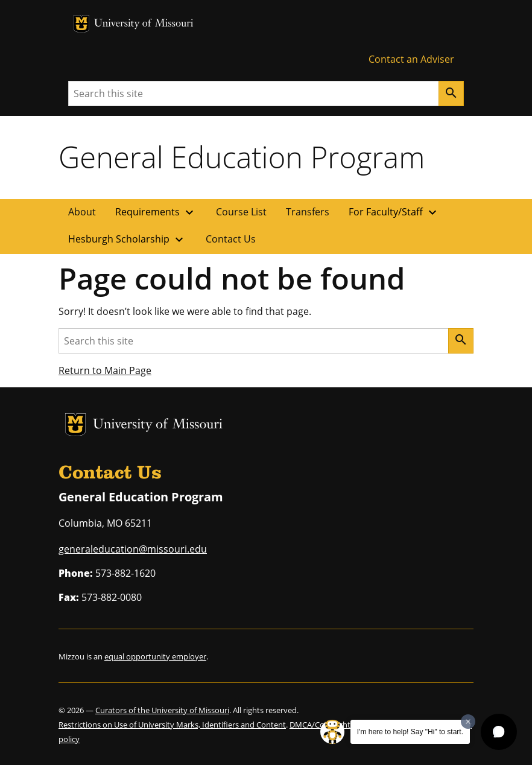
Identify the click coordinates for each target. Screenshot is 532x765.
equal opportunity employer (155, 656)
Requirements (156, 212)
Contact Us (231, 239)
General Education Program (242, 157)
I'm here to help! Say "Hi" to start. (410, 732)
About (82, 212)
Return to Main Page (105, 370)
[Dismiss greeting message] (468, 722)
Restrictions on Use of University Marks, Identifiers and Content (172, 725)
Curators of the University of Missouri (162, 710)
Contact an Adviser (411, 59)
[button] (499, 732)
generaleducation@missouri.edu (133, 549)
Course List (241, 212)
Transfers (308, 212)
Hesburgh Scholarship (127, 240)
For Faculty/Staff (394, 212)
